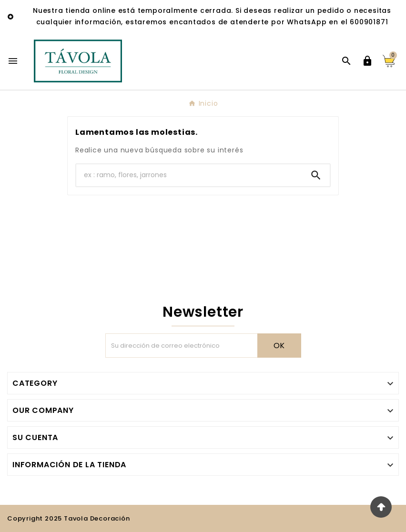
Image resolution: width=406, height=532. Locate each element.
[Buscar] (189, 175)
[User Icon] (367, 61)
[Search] (316, 175)
